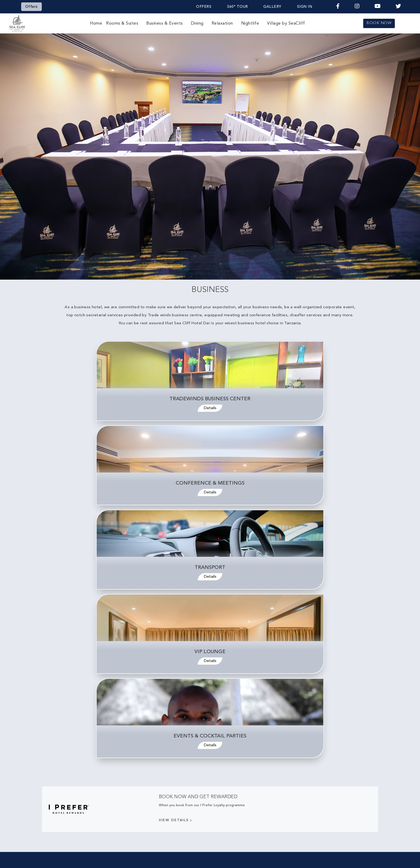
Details (210, 408)
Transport (210, 568)
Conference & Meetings (210, 483)
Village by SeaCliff (286, 24)
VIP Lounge (210, 652)
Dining (197, 24)
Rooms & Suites (122, 24)
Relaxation (222, 24)
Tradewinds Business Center (210, 399)
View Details (176, 820)
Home (96, 24)
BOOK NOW (379, 23)
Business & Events (165, 24)
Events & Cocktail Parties (210, 736)
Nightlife (250, 24)
